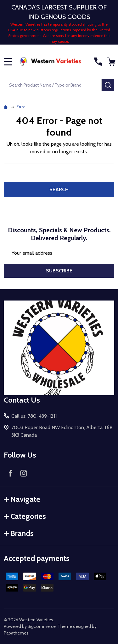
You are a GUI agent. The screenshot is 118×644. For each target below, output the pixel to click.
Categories (25, 516)
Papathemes (16, 633)
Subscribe (59, 271)
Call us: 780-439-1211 (34, 416)
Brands (19, 533)
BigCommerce (42, 626)
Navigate (22, 499)
